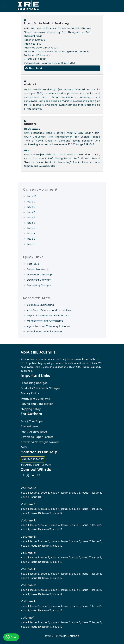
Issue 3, (45, 493)
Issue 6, (76, 493)
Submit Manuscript (38, 269)
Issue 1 (31, 244)
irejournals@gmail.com (36, 465)
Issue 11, (47, 513)
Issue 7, (87, 493)
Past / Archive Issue (34, 432)
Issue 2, (35, 493)
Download (34, 68)
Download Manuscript (40, 275)
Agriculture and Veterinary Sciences (49, 326)
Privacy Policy (30, 393)
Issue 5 (31, 223)
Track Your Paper (32, 421)
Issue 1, (25, 493)
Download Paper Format (37, 437)
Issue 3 (31, 234)
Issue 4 (31, 228)
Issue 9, (25, 497)
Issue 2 (31, 239)
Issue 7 (31, 212)
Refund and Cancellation (37, 404)
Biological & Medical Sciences (45, 331)
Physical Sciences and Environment (48, 316)
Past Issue (33, 264)
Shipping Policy (31, 409)
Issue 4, (55, 493)
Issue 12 (57, 513)
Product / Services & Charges (40, 388)
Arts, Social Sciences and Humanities (49, 310)
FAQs (24, 447)
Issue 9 (31, 202)
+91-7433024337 (33, 459)
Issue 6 (31, 218)
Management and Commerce (45, 321)
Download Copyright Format (40, 442)
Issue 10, (36, 513)
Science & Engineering (40, 305)
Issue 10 (32, 196)
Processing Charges (39, 285)
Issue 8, (97, 493)
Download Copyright (39, 280)
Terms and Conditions (35, 399)
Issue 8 (31, 207)
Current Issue (30, 426)
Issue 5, (66, 493)
